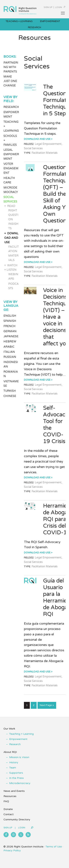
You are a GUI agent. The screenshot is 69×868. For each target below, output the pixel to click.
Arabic (9, 347)
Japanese (11, 336)
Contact (9, 814)
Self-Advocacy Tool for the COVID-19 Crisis (56, 425)
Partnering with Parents (11, 67)
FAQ (6, 801)
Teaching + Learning (21, 734)
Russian (10, 357)
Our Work (9, 729)
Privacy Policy (12, 850)
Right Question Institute (20, 9)
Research (11, 107)
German (10, 331)
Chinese (10, 396)
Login (59, 7)
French (9, 326)
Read (11, 206)
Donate (8, 809)
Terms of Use (54, 847)
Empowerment (18, 739)
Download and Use (37, 139)
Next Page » (47, 706)
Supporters (16, 773)
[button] (63, 13)
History (14, 762)
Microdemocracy (20, 783)
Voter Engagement (11, 168)
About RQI (10, 752)
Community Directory (17, 820)
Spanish (10, 321)
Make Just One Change (10, 81)
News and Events (14, 791)
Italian (9, 352)
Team (13, 768)
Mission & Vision (19, 757)
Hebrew (10, 341)
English (10, 316)
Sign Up (48, 7)
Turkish (10, 391)
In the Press (16, 778)
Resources (10, 796)
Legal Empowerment (11, 154)
